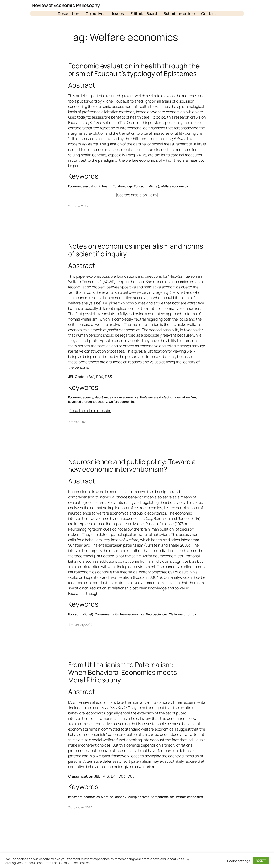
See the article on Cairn (137, 195)
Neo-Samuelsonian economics (117, 397)
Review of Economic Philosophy (66, 5)
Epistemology (123, 186)
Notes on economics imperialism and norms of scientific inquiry (136, 250)
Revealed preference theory (88, 402)
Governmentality (107, 614)
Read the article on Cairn (90, 410)
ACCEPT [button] (261, 861)
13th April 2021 (77, 422)
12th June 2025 (78, 206)
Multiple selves (138, 797)
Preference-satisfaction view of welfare (168, 397)
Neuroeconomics (132, 614)
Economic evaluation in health (90, 186)
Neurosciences (157, 614)
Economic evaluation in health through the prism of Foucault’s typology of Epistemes (134, 70)
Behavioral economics (84, 797)
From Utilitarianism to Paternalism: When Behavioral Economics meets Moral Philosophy (123, 672)
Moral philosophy (113, 797)
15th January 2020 (80, 625)
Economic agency (81, 397)
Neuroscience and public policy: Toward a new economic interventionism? (132, 466)
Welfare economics (174, 186)
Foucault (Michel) (147, 186)
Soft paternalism (163, 797)
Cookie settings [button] (239, 861)
